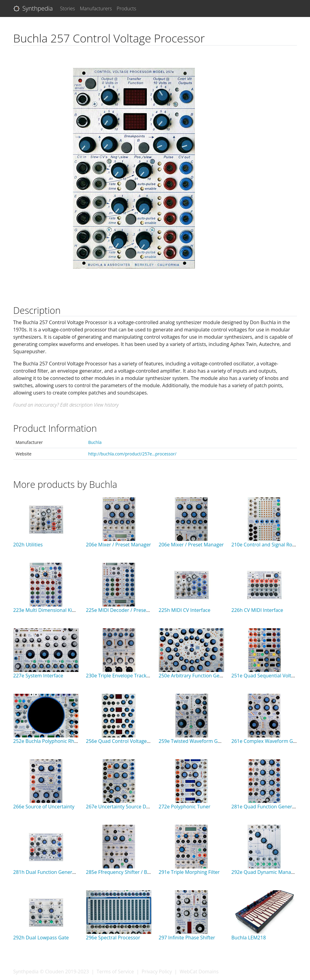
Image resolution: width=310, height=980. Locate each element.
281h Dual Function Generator (48, 872)
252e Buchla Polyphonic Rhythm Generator (62, 741)
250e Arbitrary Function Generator (198, 676)
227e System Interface (38, 676)
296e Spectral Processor (113, 938)
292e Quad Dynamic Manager (265, 872)
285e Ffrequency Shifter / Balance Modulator (137, 872)
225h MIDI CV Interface (185, 610)
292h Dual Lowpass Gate (41, 938)
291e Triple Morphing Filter (189, 872)
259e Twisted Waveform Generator (198, 741)
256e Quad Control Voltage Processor (128, 741)
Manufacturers (96, 8)
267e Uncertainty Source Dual (120, 807)
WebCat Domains (199, 972)
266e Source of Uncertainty (44, 807)
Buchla (95, 442)
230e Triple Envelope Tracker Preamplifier (133, 676)
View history (106, 405)
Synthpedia (33, 8)
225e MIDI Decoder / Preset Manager (128, 610)
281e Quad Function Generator (267, 807)
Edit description (76, 405)
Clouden (55, 972)
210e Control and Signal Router (267, 545)
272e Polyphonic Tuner (185, 807)
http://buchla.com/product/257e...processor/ (132, 454)
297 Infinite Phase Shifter (187, 938)
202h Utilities (28, 545)
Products (126, 8)
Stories (68, 8)
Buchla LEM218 (249, 938)
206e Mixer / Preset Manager (119, 545)
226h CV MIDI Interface (257, 610)
